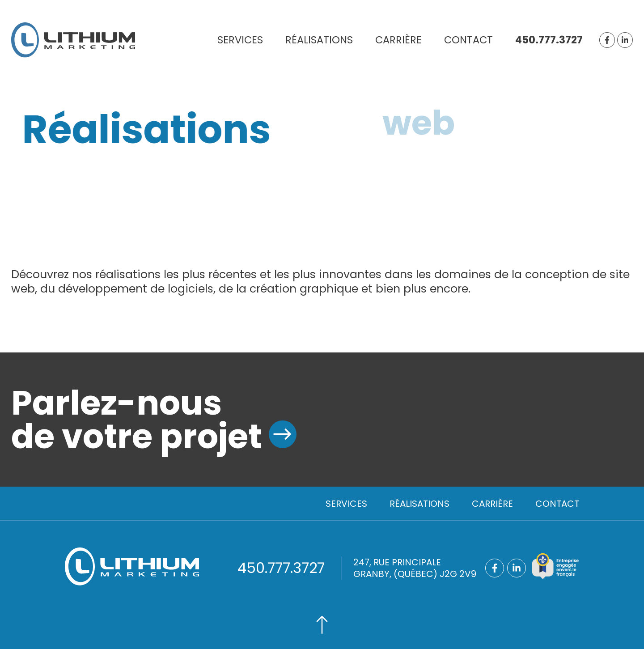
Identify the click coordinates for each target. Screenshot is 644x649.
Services (240, 40)
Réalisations (319, 40)
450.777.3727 (549, 40)
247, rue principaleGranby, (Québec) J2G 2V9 (415, 568)
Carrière (398, 40)
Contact (468, 40)
